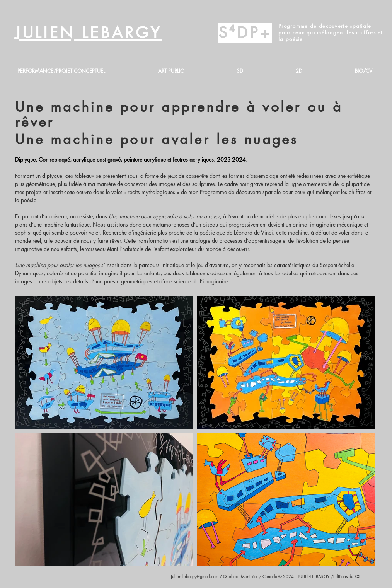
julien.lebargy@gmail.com (195, 576)
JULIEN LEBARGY (89, 33)
